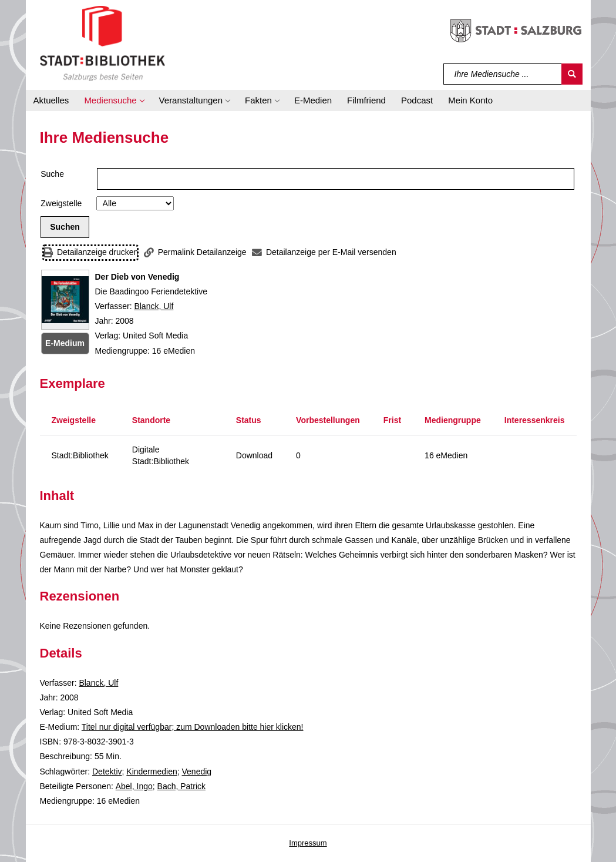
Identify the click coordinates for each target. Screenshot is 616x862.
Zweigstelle (61, 203)
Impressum (308, 843)
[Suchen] (572, 74)
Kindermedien (152, 772)
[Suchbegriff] (503, 74)
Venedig (197, 772)
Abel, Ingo (134, 786)
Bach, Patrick (181, 786)
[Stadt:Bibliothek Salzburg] (102, 43)
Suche (52, 174)
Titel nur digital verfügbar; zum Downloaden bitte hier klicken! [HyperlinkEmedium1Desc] (193, 727)
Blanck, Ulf (154, 306)
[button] (114, 100)
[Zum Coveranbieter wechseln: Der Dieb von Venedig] (65, 300)
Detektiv (107, 772)
